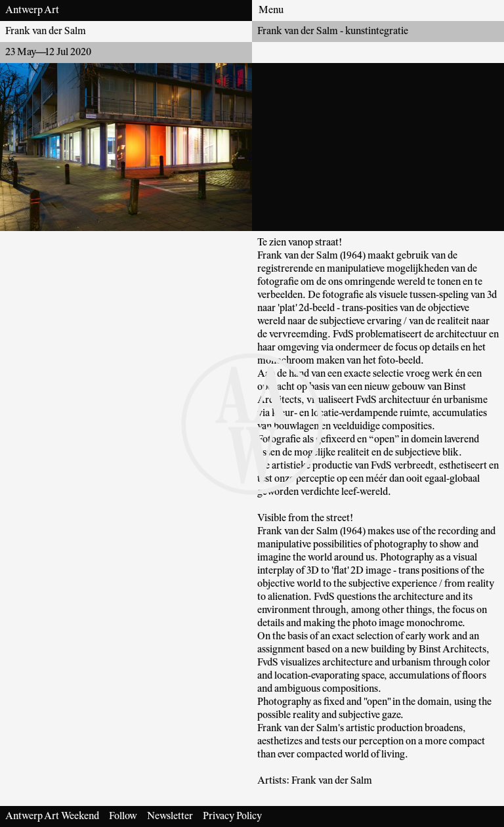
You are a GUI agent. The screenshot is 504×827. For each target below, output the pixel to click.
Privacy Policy (232, 816)
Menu (271, 11)
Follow (123, 816)
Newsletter (170, 816)
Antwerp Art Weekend (52, 816)
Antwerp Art (32, 11)
